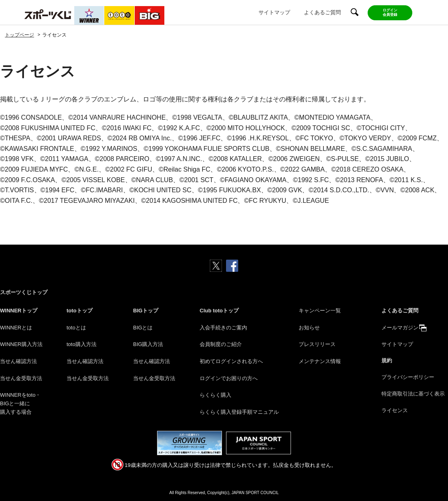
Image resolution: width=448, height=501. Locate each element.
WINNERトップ (19, 311)
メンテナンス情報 (320, 361)
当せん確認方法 (18, 361)
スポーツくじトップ (24, 292)
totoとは (76, 328)
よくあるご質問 (322, 12)
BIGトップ (146, 311)
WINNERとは (16, 328)
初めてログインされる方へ (231, 361)
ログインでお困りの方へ (229, 378)
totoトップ (80, 311)
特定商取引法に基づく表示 (413, 394)
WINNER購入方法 (21, 344)
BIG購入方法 (148, 344)
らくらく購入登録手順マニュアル (239, 412)
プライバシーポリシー (408, 377)
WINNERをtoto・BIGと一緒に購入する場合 (20, 403)
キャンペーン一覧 (320, 311)
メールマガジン (400, 328)
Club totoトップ (219, 311)
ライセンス (395, 410)
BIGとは (143, 328)
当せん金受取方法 (21, 378)
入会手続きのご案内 (223, 328)
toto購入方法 (82, 344)
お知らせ (309, 328)
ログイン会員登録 (390, 12)
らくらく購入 (215, 395)
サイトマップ (274, 12)
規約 (387, 360)
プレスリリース (317, 344)
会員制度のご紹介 (221, 344)
